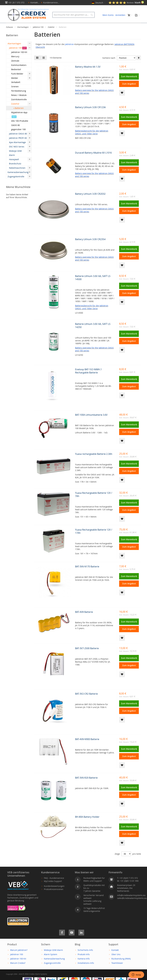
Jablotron (69, 51)
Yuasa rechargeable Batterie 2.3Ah (94, 460)
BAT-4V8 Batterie (84, 618)
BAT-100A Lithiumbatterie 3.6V (91, 421)
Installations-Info (86, 969)
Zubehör (51, 34)
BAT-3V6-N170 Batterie (87, 573)
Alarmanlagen (23, 34)
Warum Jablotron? (19, 956)
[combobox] (73, 15)
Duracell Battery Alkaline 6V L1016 (93, 159)
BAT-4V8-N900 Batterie (87, 746)
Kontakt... (33, 3)
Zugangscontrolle (52, 969)
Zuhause (10, 34)
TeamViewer (117, 969)
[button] (122, 99)
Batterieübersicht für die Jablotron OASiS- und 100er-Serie (92, 139)
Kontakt (115, 956)
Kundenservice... (50, 3)
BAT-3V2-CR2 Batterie (86, 700)
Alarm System (51, 961)
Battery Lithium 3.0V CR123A (90, 114)
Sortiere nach (109, 64)
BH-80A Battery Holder (87, 823)
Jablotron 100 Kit (18, 965)
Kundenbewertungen (54, 893)
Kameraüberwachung (54, 965)
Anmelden (120, 15)
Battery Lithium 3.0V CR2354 (90, 246)
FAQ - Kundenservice (54, 884)
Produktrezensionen (54, 896)
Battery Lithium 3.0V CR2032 (90, 200)
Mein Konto (108, 15)
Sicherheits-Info (85, 956)
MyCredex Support (53, 888)
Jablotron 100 (38, 34)
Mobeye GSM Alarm (53, 956)
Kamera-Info (84, 965)
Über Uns (116, 961)
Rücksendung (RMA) (121, 965)
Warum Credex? (18, 969)
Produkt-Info (84, 961)
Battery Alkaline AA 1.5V (88, 73)
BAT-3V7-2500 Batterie (87, 655)
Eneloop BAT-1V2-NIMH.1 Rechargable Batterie (88, 377)
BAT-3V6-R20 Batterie (86, 784)
